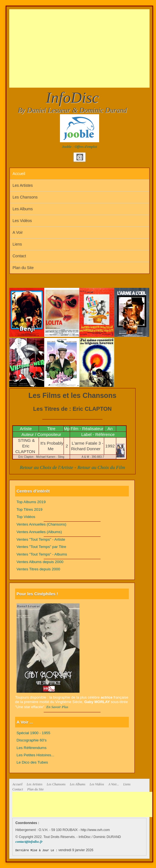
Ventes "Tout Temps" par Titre (41, 547)
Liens (17, 244)
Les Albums (23, 209)
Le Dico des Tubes (32, 762)
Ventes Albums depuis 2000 (40, 562)
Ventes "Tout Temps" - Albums (42, 554)
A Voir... (114, 784)
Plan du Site (23, 268)
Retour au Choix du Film (101, 467)
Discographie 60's (32, 740)
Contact (19, 256)
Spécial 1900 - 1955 (33, 733)
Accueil (19, 174)
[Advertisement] (83, 48)
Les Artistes (23, 185)
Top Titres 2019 (30, 509)
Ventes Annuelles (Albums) (39, 532)
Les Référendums (32, 748)
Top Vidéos (26, 517)
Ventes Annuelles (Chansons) (41, 524)
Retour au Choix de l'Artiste (47, 467)
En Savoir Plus (57, 707)
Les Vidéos (22, 221)
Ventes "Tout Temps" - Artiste (41, 539)
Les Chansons (25, 197)
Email (80, 157)
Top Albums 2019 (31, 502)
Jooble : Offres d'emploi (79, 147)
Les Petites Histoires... (35, 755)
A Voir (18, 232)
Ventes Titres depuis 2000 (38, 569)
